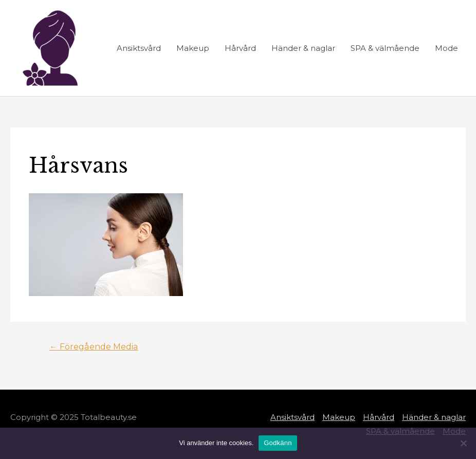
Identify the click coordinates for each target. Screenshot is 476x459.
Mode (446, 48)
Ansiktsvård (139, 48)
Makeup (193, 48)
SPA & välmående (385, 48)
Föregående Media (94, 347)
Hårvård (240, 48)
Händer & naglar (303, 48)
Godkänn (278, 443)
